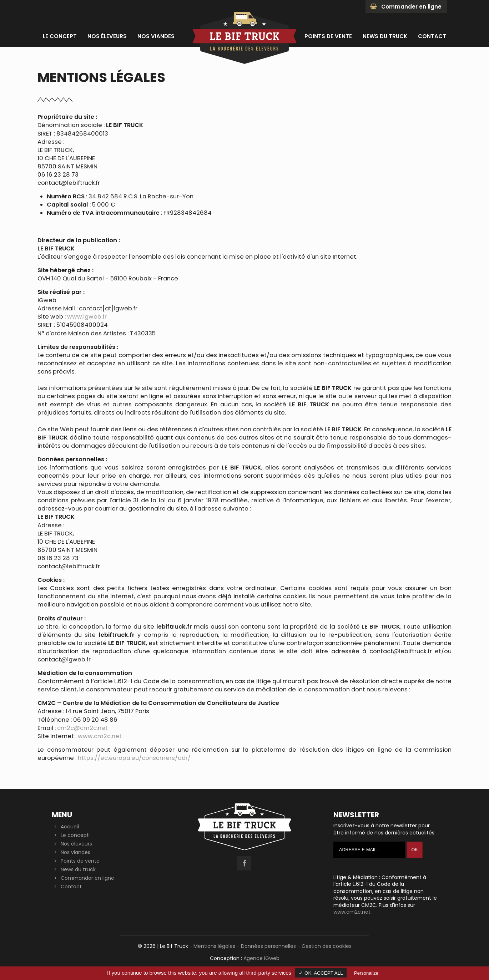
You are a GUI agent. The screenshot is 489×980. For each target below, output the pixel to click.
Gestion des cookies (327, 946)
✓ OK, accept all (321, 973)
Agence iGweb (261, 958)
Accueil (70, 827)
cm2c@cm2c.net (82, 728)
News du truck (78, 869)
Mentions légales (214, 946)
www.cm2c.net (100, 736)
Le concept (75, 835)
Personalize (366, 973)
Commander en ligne (406, 7)
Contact (71, 887)
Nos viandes (75, 852)
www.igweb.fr (87, 317)
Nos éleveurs (76, 844)
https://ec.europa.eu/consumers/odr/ (134, 758)
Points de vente (80, 861)
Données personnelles (268, 946)
